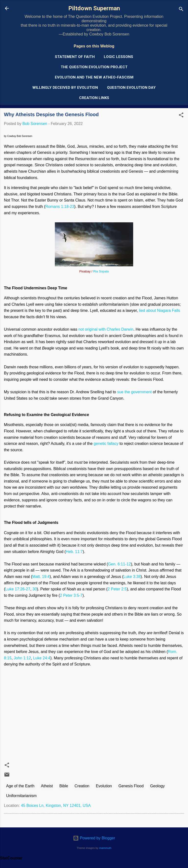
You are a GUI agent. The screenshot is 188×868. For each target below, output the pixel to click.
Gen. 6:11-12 (119, 564)
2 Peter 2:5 (117, 589)
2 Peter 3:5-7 (71, 595)
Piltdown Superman (94, 8)
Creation (82, 786)
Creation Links (94, 98)
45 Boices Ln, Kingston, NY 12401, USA (56, 806)
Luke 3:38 (132, 577)
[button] (181, 116)
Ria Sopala (101, 271)
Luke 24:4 (42, 658)
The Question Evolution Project (94, 67)
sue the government (134, 392)
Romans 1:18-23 (60, 207)
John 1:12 (22, 658)
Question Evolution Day (131, 88)
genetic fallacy (106, 444)
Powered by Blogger (94, 838)
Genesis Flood (131, 786)
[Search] (181, 10)
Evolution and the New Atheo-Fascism (94, 77)
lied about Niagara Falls (160, 310)
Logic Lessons (118, 57)
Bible (64, 786)
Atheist (47, 786)
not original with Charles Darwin (106, 329)
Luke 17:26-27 (18, 589)
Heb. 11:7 (74, 552)
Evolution (104, 786)
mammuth (105, 848)
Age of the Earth (20, 786)
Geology (157, 786)
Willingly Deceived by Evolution (65, 88)
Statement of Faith (75, 57)
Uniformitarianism (21, 796)
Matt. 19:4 (41, 577)
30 (35, 589)
